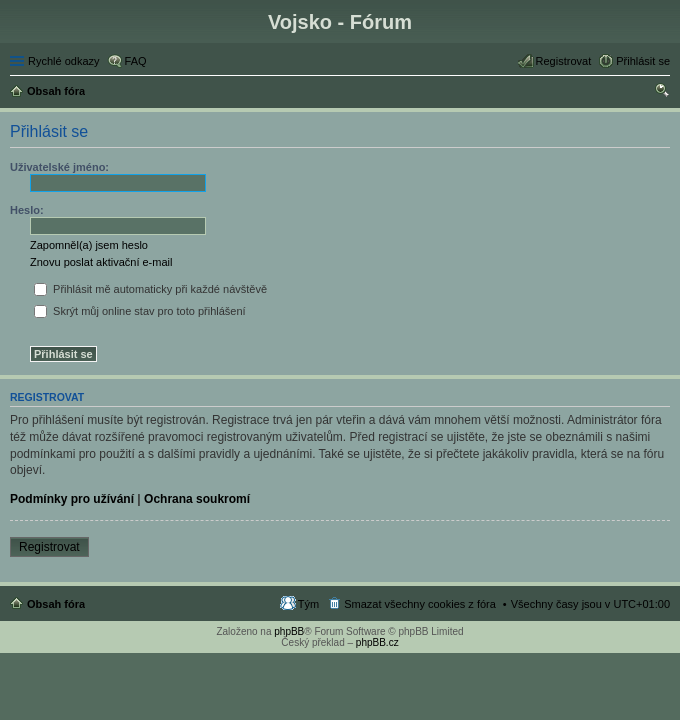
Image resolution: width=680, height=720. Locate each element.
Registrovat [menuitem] (564, 61)
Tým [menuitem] (308, 604)
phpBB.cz (377, 642)
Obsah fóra (56, 604)
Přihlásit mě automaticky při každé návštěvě (150, 289)
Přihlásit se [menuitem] (643, 61)
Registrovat (49, 547)
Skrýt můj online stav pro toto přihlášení (140, 311)
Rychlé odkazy (64, 61)
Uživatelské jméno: (59, 167)
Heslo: (27, 210)
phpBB (289, 631)
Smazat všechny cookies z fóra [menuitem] (420, 604)
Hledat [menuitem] (662, 93)
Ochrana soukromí (197, 499)
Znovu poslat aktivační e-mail (101, 262)
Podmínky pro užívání (72, 499)
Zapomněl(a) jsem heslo (89, 245)
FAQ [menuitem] (136, 61)
